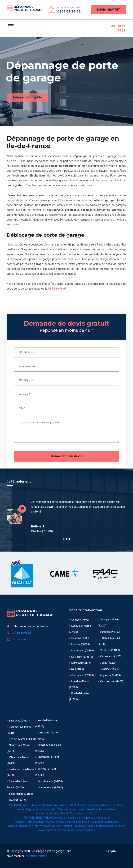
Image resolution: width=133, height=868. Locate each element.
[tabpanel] (66, 517)
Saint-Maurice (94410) (49, 781)
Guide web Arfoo (85, 830)
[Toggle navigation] (11, 26)
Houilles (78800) (79, 644)
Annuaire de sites (112, 805)
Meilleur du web (18, 805)
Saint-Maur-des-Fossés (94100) (17, 785)
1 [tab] (64, 539)
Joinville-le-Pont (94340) (46, 772)
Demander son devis (66, 456)
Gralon (70, 830)
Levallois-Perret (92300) (79, 684)
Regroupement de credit (41, 809)
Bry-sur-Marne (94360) (21, 739)
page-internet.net (88, 809)
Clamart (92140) (17, 800)
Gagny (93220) (107, 663)
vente (20, 809)
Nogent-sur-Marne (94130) (18, 748)
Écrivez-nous (21, 639)
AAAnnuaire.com (67, 809)
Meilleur (120, 826)
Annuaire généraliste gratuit (72, 822)
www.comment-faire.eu (52, 830)
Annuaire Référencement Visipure (35, 822)
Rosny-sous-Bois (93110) (109, 641)
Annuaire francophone (101, 826)
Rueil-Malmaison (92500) (80, 696)
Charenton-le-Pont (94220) (47, 760)
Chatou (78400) (79, 638)
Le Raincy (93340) (109, 669)
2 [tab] (66, 539)
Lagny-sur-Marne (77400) (80, 629)
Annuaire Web (51, 805)
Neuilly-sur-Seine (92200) (108, 623)
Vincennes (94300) (109, 656)
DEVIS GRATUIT (109, 10)
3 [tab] (69, 539)
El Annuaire (35, 805)
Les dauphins (107, 809)
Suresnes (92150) (109, 632)
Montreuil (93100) (109, 650)
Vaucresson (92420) (110, 681)
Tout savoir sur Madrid (84, 813)
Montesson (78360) (81, 651)
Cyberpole (104, 818)
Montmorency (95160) (49, 788)
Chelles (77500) (79, 620)
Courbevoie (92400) (81, 675)
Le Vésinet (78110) (81, 657)
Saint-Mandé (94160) (20, 794)
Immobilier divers (90, 805)
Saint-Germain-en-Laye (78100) (81, 666)
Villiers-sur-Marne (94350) (18, 760)
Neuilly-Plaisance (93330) (46, 723)
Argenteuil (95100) (109, 675)
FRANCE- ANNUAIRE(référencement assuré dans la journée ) (60, 818)
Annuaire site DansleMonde (53, 813)
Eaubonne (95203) (18, 721)
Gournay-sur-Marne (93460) (19, 730)
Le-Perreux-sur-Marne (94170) (21, 772)
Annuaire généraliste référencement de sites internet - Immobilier (48, 826)
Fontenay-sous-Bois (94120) (48, 748)
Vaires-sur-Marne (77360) (46, 736)
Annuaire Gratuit (70, 805)
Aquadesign (97, 822)
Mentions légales (36, 856)
